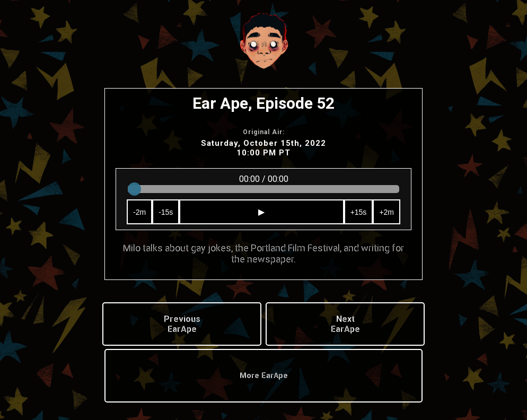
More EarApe (264, 376)
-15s (166, 212)
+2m (387, 212)
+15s (359, 212)
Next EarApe (345, 324)
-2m (139, 212)
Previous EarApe (182, 324)
